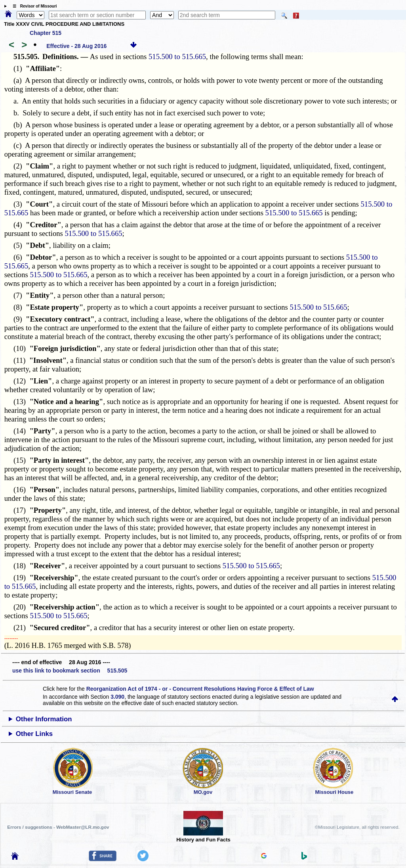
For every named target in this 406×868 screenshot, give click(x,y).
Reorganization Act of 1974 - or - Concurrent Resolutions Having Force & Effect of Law (200, 689)
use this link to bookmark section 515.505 (70, 671)
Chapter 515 (46, 33)
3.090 (117, 697)
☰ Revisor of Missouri (33, 6)
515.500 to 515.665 (177, 57)
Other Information (44, 719)
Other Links (34, 734)
